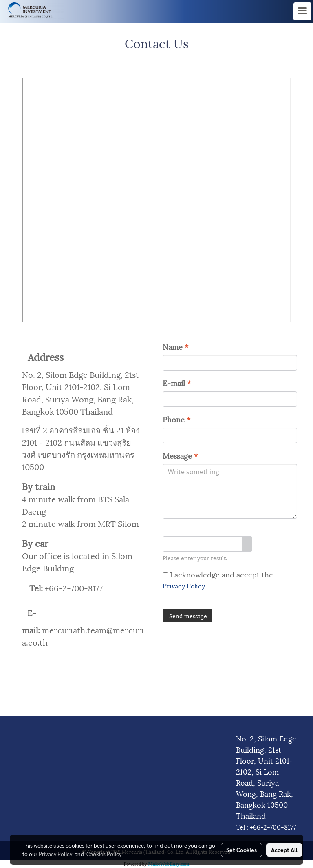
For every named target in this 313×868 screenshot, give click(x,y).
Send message (187, 616)
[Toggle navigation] (302, 11)
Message (180, 455)
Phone (176, 419)
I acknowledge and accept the (218, 579)
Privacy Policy (184, 585)
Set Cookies (241, 850)
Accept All (284, 850)
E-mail (177, 383)
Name (175, 346)
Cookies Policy (104, 854)
